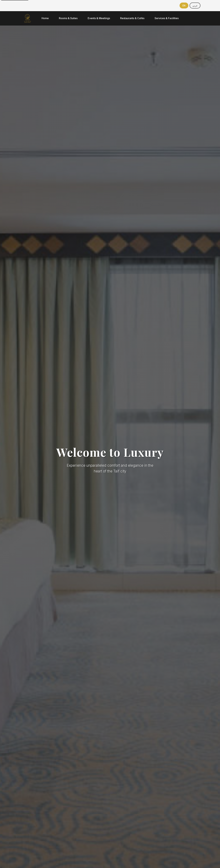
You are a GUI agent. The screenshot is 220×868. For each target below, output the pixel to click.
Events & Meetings (99, 18)
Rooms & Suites (68, 18)
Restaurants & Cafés (132, 18)
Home (45, 18)
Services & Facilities (167, 18)
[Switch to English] (184, 6)
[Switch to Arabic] (195, 6)
